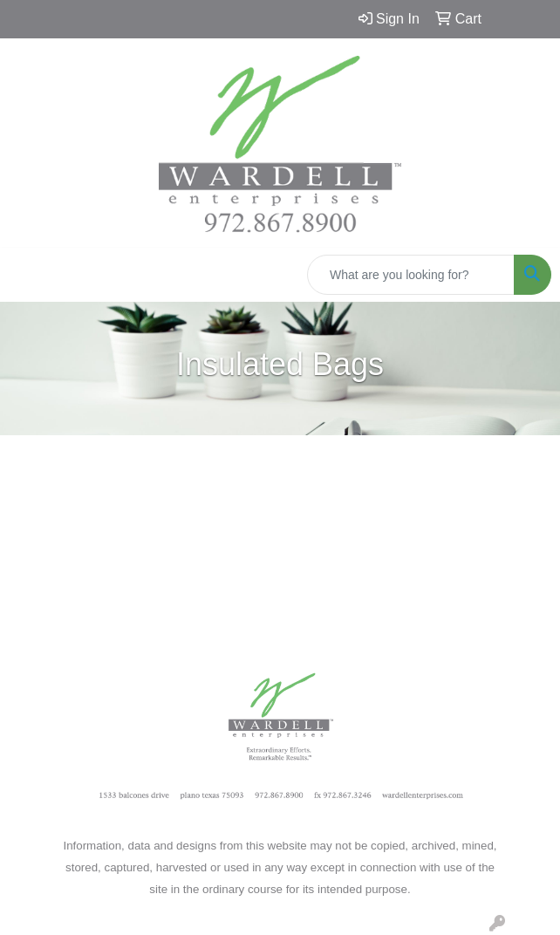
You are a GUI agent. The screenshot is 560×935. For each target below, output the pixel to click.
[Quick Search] (411, 275)
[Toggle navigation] (27, 275)
